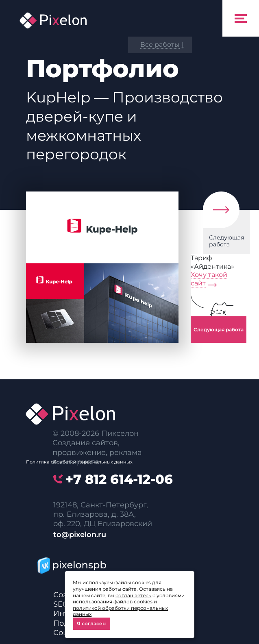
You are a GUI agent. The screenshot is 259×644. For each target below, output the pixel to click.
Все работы (160, 45)
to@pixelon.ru (80, 535)
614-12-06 (119, 479)
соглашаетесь (133, 595)
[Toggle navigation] (241, 18)
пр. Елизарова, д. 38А (94, 514)
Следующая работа (226, 241)
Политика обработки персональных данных (79, 462)
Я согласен (91, 623)
